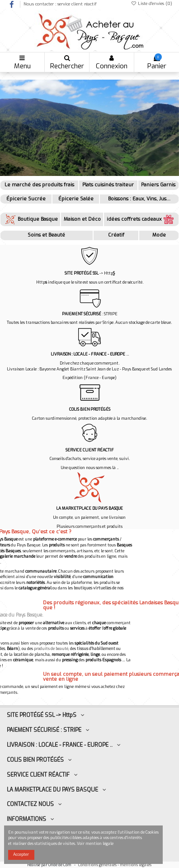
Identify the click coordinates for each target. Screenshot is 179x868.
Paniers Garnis (158, 185)
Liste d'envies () (151, 3)
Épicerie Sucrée (26, 199)
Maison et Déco (82, 219)
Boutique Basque (31, 219)
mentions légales (136, 865)
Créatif (116, 235)
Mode (159, 235)
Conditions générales (97, 865)
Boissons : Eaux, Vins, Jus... (139, 199)
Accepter (21, 854)
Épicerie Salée (76, 199)
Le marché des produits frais (39, 185)
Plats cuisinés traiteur (108, 185)
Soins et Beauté (46, 235)
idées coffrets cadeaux (141, 219)
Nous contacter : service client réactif (60, 4)
